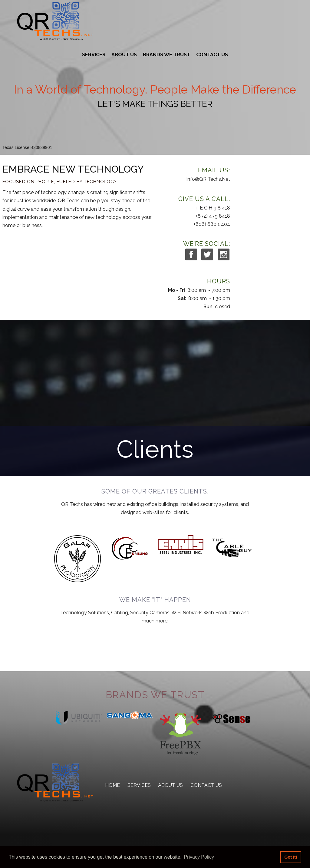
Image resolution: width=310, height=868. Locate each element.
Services (94, 55)
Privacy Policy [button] (199, 857)
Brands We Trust (167, 55)
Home (112, 785)
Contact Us (212, 55)
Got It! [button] (291, 857)
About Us (124, 55)
